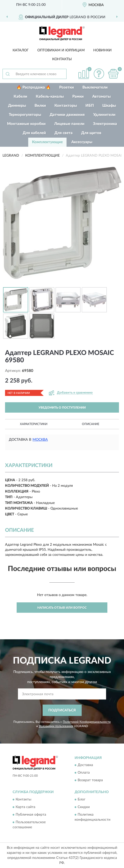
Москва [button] (40, 440)
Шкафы (109, 106)
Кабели (20, 97)
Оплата (84, 773)
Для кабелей (34, 133)
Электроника (105, 124)
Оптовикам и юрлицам (61, 50)
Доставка (85, 765)
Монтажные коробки (26, 124)
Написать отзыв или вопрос (62, 608)
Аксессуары (82, 142)
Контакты (62, 59)
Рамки (78, 97)
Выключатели (95, 87)
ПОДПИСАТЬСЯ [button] (62, 710)
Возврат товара (90, 780)
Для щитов (91, 133)
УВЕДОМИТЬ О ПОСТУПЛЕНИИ (62, 408)
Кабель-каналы (50, 97)
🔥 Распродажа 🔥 (34, 87)
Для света (64, 133)
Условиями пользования (56, 726)
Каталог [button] (21, 50)
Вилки (40, 106)
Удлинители (104, 115)
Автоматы (101, 97)
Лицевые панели (69, 124)
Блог (82, 799)
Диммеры (17, 106)
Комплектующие (47, 142)
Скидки (84, 807)
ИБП (90, 106)
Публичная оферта (31, 815)
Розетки (67, 87)
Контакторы (66, 106)
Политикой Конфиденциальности (87, 722)
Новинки (102, 50)
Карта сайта (25, 807)
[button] (99, 74)
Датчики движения (67, 115)
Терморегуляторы (25, 115)
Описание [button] (91, 424)
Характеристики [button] (34, 424)
